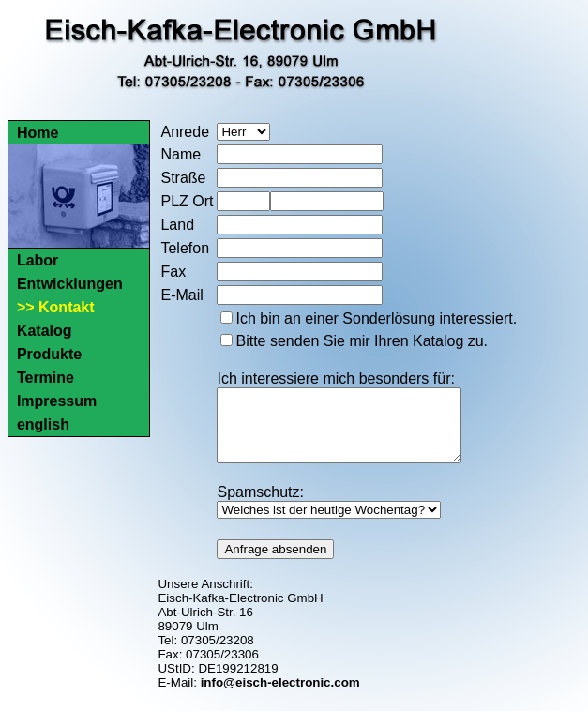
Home (38, 133)
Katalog (45, 331)
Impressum (57, 401)
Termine (45, 378)
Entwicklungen (70, 284)
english (43, 424)
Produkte (49, 354)
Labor (38, 260)
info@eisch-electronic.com (279, 696)
